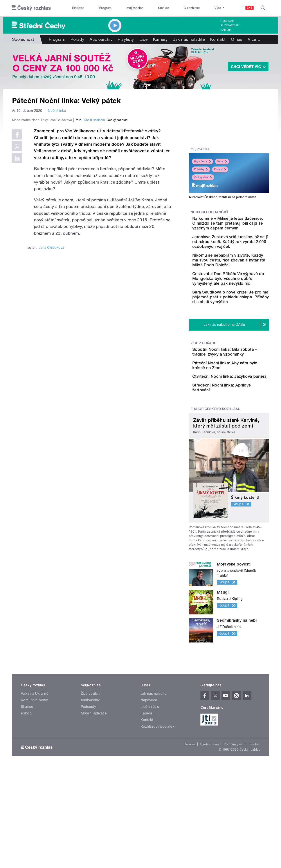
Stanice (164, 8)
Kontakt (218, 39)
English (255, 808)
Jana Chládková (51, 341)
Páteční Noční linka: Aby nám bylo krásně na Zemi (241, 405)
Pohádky (201, 169)
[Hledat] (263, 8)
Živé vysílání (203, 177)
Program (105, 8)
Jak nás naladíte (189, 39)
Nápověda (149, 764)
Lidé (144, 39)
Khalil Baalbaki (94, 213)
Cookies (190, 808)
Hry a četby (202, 161)
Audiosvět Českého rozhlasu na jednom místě (222, 197)
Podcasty (88, 770)
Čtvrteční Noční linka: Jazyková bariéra (237, 425)
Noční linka (57, 111)
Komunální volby (34, 764)
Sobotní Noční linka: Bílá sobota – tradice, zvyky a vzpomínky (241, 388)
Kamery (226, 30)
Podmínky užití (234, 808)
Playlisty (126, 39)
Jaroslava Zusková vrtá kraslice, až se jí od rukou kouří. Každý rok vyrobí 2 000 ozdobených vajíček (241, 249)
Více (254, 39)
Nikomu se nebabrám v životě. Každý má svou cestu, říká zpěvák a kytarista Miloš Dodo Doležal (240, 275)
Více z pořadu (204, 377)
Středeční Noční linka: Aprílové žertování (238, 445)
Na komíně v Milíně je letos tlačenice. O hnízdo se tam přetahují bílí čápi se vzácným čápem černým (242, 226)
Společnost (23, 39)
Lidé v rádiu (150, 770)
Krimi (222, 161)
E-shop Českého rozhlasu (216, 473)
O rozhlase (192, 8)
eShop (26, 777)
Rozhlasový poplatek (157, 790)
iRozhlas (78, 8)
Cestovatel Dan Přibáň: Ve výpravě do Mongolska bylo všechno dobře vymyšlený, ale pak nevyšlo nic (242, 303)
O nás (237, 39)
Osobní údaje (210, 808)
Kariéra (146, 777)
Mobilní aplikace (94, 777)
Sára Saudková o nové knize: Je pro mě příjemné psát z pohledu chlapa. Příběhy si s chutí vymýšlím (242, 328)
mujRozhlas (135, 8)
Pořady (77, 39)
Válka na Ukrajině (35, 757)
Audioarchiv (230, 25)
